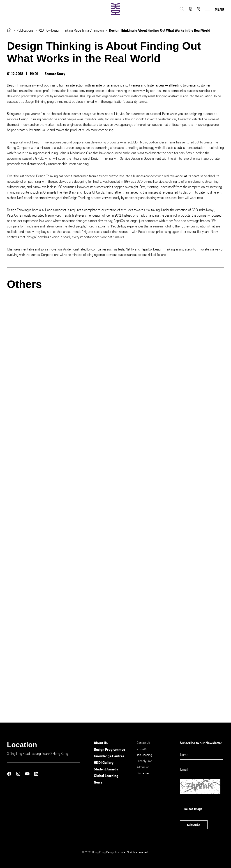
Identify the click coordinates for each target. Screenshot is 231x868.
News (98, 782)
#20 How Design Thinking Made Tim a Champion (71, 30)
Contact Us (143, 743)
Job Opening (144, 755)
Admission (143, 767)
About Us (101, 743)
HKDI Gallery (104, 762)
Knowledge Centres (109, 756)
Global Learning (106, 776)
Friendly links (145, 761)
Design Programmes (109, 749)
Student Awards (106, 769)
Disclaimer (143, 773)
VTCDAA (142, 749)
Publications (25, 30)
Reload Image (193, 809)
